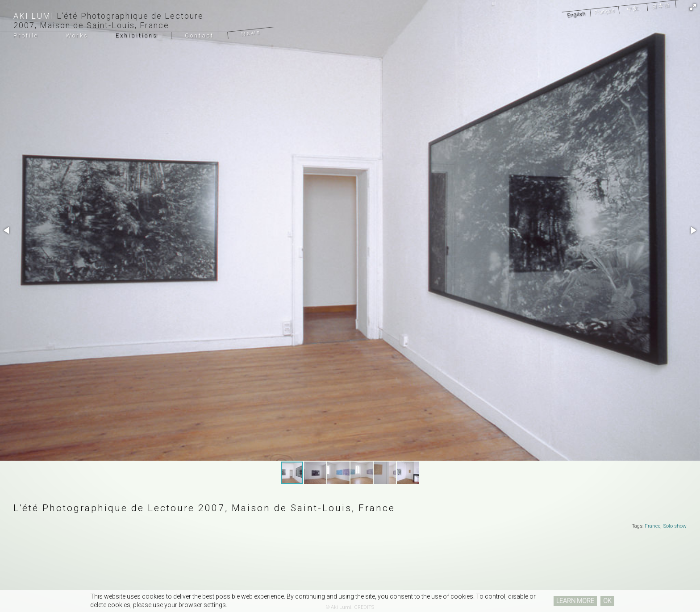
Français (604, 11)
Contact (199, 35)
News (251, 33)
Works (77, 35)
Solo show (675, 526)
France (652, 526)
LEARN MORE (575, 601)
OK (607, 601)
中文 (633, 9)
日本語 (661, 6)
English (576, 14)
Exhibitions (137, 35)
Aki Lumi (34, 16)
